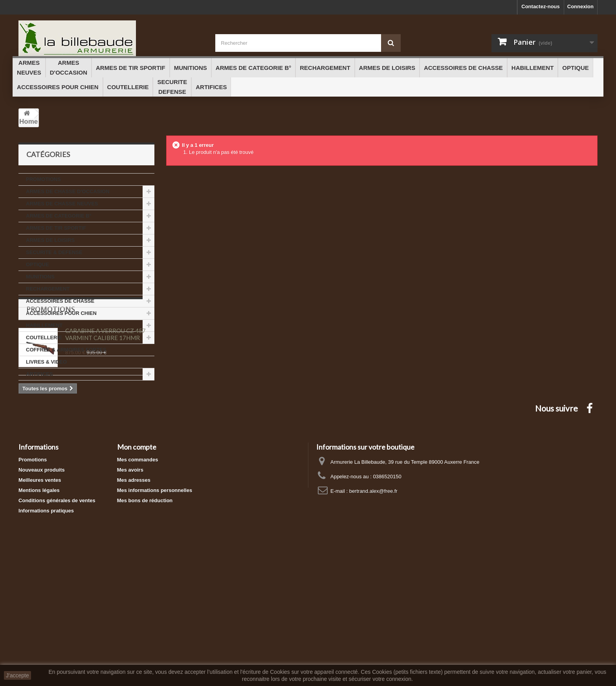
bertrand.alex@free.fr (373, 617)
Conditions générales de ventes (57, 626)
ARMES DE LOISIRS (50, 240)
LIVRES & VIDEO (46, 362)
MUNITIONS (40, 277)
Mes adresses (134, 606)
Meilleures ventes (40, 606)
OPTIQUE (38, 264)
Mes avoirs (130, 595)
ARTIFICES (39, 374)
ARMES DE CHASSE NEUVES (62, 204)
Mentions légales (39, 616)
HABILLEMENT (44, 325)
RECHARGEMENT (48, 289)
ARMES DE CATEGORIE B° (59, 216)
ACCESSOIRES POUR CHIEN (61, 313)
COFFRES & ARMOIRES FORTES (66, 350)
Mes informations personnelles (155, 616)
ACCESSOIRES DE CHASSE (60, 301)
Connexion (580, 6)
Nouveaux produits (42, 595)
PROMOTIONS (43, 179)
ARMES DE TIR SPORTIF (56, 228)
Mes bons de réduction (145, 626)
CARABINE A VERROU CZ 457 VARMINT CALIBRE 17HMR (105, 429)
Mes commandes (138, 585)
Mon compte (137, 573)
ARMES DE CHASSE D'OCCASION (68, 191)
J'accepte (17, 675)
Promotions (51, 404)
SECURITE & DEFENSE (54, 252)
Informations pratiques (46, 636)
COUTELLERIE (44, 338)
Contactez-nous (541, 6)
